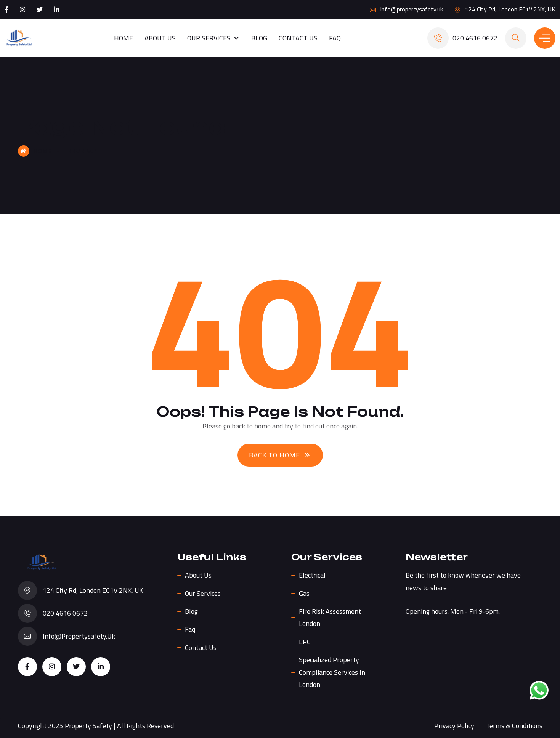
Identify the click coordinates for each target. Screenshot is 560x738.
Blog (259, 38)
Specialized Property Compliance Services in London (332, 672)
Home (124, 38)
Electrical (312, 575)
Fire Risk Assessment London (330, 617)
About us (160, 38)
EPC (305, 642)
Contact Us (298, 38)
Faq (335, 38)
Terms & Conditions (514, 726)
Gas (304, 593)
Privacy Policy (454, 726)
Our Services (213, 38)
